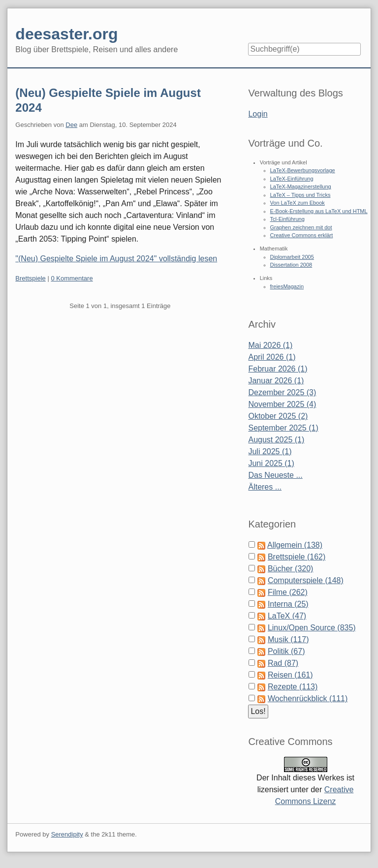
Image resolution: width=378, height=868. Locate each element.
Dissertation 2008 (291, 265)
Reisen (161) (290, 675)
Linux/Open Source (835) (312, 628)
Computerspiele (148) (306, 580)
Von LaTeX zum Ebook (298, 203)
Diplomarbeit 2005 (292, 257)
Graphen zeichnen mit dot (301, 227)
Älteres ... (265, 487)
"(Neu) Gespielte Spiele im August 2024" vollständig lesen (116, 259)
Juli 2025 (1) (270, 451)
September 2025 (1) (283, 428)
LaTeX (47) (287, 616)
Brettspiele (30, 278)
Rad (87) (283, 663)
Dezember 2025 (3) (282, 392)
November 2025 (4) (282, 404)
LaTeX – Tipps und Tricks (300, 195)
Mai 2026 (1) (270, 345)
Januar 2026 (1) (276, 381)
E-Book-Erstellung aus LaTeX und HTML (319, 211)
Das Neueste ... (275, 475)
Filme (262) (288, 592)
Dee (71, 125)
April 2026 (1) (272, 357)
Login (258, 114)
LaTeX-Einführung (292, 179)
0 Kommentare (72, 278)
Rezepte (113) (293, 687)
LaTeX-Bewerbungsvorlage (303, 170)
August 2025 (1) (276, 440)
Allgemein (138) (295, 545)
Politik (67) (286, 651)
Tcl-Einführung (287, 219)
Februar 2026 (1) (278, 369)
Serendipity (67, 834)
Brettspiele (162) (297, 557)
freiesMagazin (287, 286)
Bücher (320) (291, 569)
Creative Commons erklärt (302, 235)
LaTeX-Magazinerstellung (301, 186)
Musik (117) (288, 639)
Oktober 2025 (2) (278, 416)
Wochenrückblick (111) (308, 698)
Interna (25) (288, 604)
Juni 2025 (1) (271, 463)
